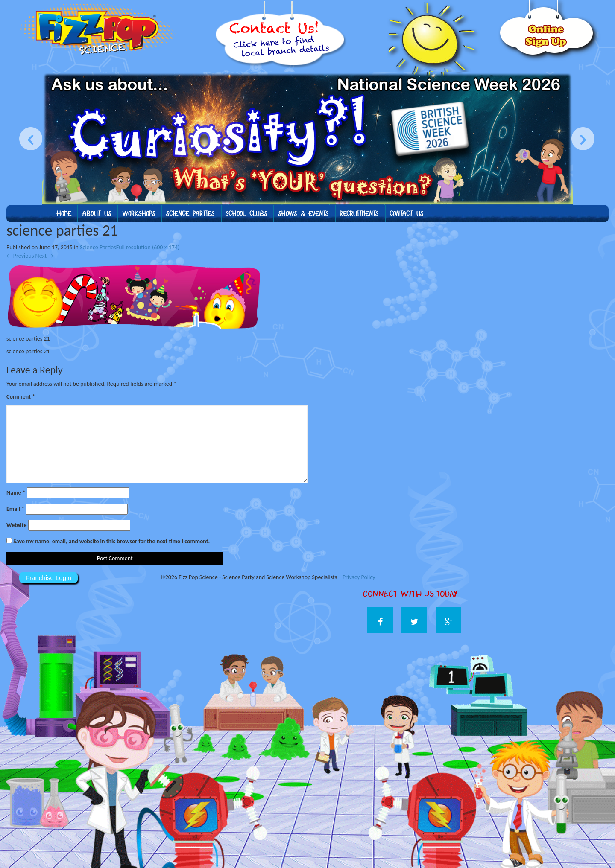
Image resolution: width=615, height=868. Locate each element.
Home (64, 214)
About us (97, 214)
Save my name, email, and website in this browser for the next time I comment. (111, 541)
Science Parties (190, 214)
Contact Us (406, 214)
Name (16, 493)
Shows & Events (303, 214)
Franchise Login (48, 578)
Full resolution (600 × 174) (148, 247)
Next (44, 256)
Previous (20, 256)
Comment (21, 397)
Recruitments (359, 214)
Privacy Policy (359, 577)
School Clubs (246, 214)
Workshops (139, 214)
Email (15, 509)
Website (16, 525)
